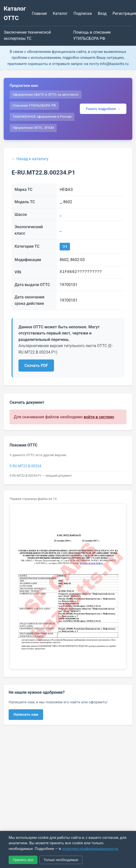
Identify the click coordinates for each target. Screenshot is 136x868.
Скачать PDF (36, 366)
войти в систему (99, 417)
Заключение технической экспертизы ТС (27, 35)
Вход (102, 13)
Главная (39, 13)
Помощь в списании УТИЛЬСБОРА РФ (92, 35)
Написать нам (26, 714)
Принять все (23, 860)
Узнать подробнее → (103, 109)
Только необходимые (61, 860)
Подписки (83, 13)
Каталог (60, 13)
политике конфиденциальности (90, 849)
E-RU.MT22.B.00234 (25, 466)
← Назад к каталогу (30, 159)
